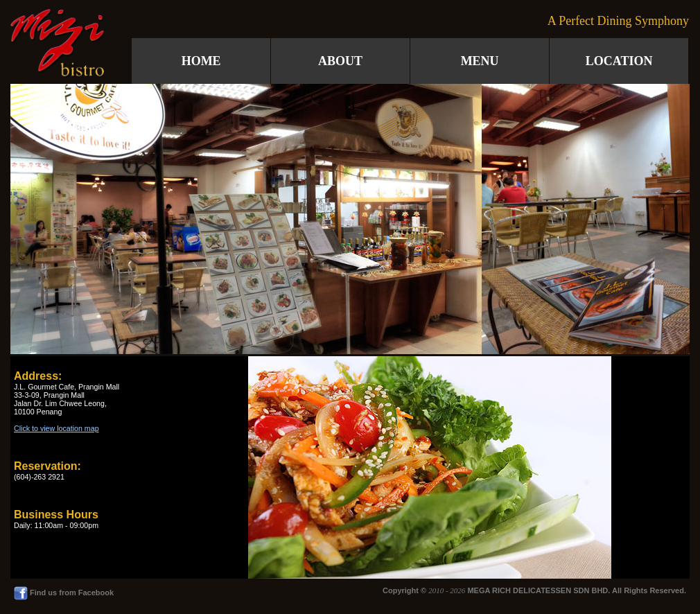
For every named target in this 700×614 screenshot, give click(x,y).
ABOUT (340, 61)
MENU (480, 61)
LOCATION (619, 61)
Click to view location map (56, 428)
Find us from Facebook (64, 593)
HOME (201, 61)
